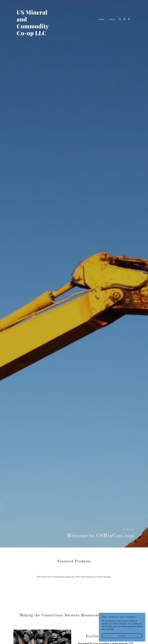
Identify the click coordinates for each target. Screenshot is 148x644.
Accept (122, 636)
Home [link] (102, 19)
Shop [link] (112, 19)
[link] (37, 35)
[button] (129, 19)
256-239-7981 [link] (128, 530)
